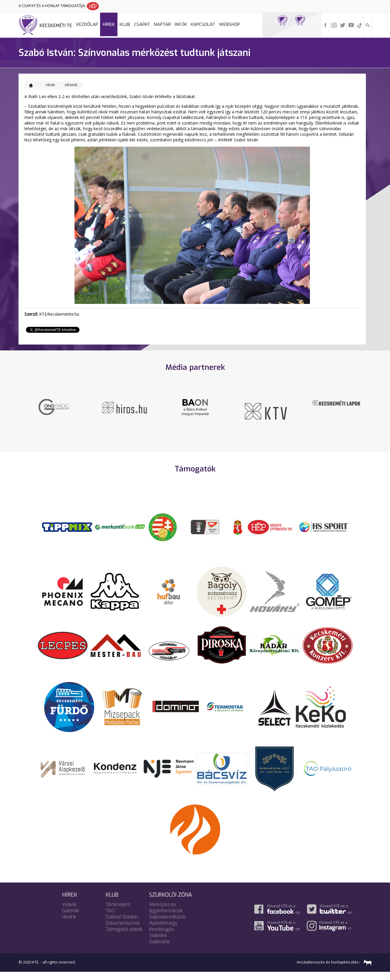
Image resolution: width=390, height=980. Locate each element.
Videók (69, 912)
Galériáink (160, 950)
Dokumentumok (123, 931)
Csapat (142, 24)
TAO (110, 919)
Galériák (71, 919)
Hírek (109, 24)
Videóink (158, 943)
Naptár (162, 24)
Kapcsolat (203, 24)
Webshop (229, 24)
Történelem (118, 912)
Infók (181, 24)
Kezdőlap (87, 24)
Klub (125, 24)
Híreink (71, 85)
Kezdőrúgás (162, 937)
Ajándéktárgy (163, 931)
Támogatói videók (124, 937)
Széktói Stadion (122, 925)
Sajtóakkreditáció (167, 925)
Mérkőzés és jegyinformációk (166, 916)
